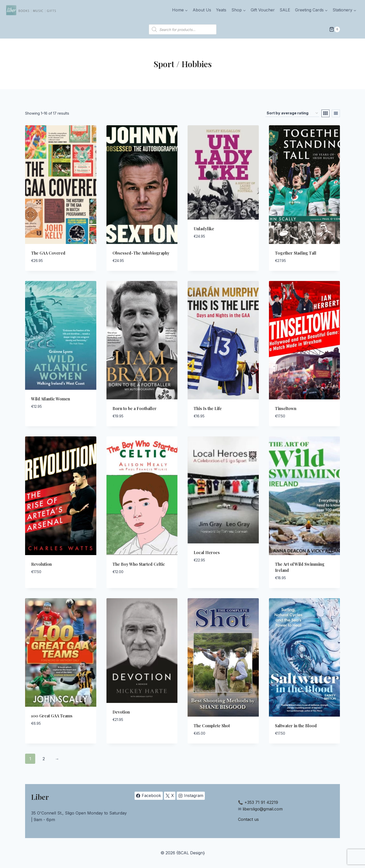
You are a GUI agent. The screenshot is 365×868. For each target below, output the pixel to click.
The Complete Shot (212, 726)
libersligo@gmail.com (263, 809)
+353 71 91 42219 (261, 802)
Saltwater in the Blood (296, 726)
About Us (202, 10)
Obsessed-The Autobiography (141, 253)
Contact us (248, 819)
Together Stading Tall (296, 253)
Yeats (221, 10)
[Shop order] (292, 113)
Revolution (41, 564)
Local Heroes (207, 552)
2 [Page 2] (44, 759)
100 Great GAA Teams (52, 716)
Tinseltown (286, 408)
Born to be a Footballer (135, 408)
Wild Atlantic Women (51, 399)
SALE (285, 10)
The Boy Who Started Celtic (139, 564)
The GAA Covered (48, 253)
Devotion (121, 712)
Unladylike (204, 229)
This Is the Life (208, 408)
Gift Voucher (263, 10)
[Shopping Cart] (335, 29)
